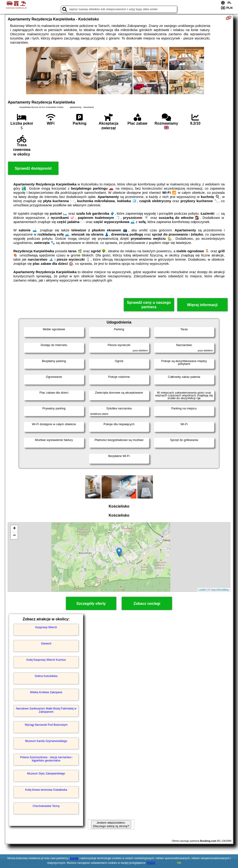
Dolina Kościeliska (46, 676)
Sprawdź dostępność (33, 168)
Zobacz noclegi (147, 604)
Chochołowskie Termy (46, 806)
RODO (151, 863)
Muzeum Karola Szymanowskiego (46, 741)
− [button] (14, 536)
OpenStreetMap (220, 590)
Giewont (46, 644)
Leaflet (202, 590)
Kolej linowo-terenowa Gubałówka (46, 790)
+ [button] (14, 529)
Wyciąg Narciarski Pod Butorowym (46, 725)
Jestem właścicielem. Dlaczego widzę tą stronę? (111, 824)
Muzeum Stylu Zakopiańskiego (46, 774)
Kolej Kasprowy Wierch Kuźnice (46, 660)
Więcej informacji (202, 305)
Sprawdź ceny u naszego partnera (149, 305)
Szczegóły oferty (91, 604)
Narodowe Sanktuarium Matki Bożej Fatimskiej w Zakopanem (46, 710)
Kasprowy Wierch (46, 627)
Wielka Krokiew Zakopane (46, 692)
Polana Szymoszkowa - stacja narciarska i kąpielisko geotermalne (46, 759)
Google (74, 858)
